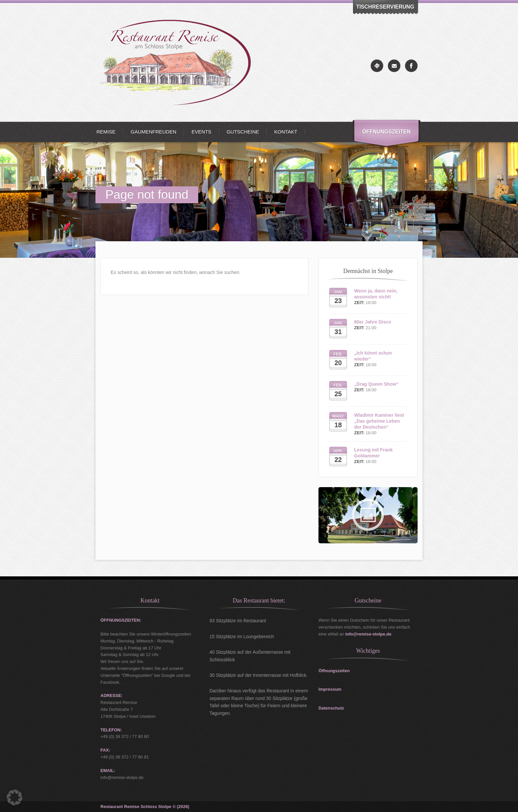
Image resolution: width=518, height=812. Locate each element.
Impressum (330, 689)
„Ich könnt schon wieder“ (373, 356)
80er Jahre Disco (373, 322)
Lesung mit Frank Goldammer (373, 453)
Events (202, 132)
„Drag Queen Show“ (376, 384)
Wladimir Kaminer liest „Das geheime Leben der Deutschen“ (379, 421)
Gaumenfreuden (154, 132)
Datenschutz (331, 708)
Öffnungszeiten (387, 132)
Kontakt (286, 132)
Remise (106, 132)
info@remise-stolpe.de (368, 634)
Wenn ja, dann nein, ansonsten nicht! (376, 294)
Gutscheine (243, 132)
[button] (15, 797)
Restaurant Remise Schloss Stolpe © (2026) (145, 807)
